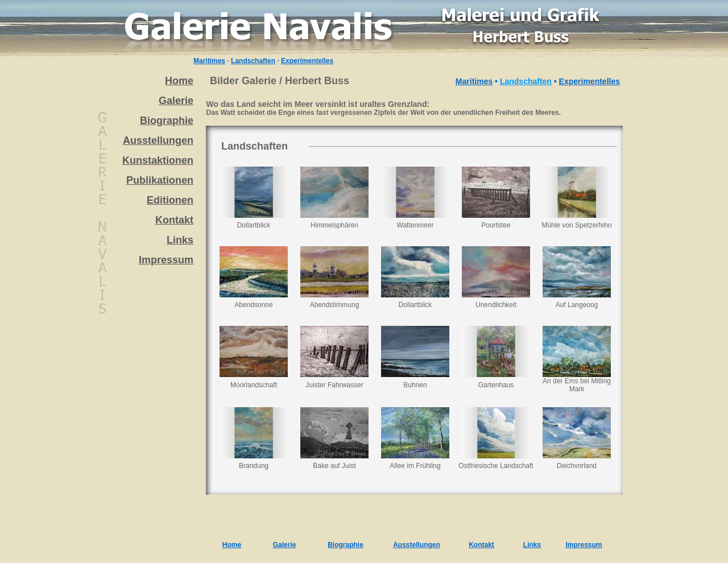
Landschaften (253, 61)
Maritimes (209, 61)
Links (180, 240)
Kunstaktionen (158, 160)
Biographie (167, 121)
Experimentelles (307, 61)
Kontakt (174, 220)
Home (179, 81)
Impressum (166, 260)
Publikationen (160, 180)
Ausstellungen (158, 140)
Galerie (176, 101)
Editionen (170, 200)
